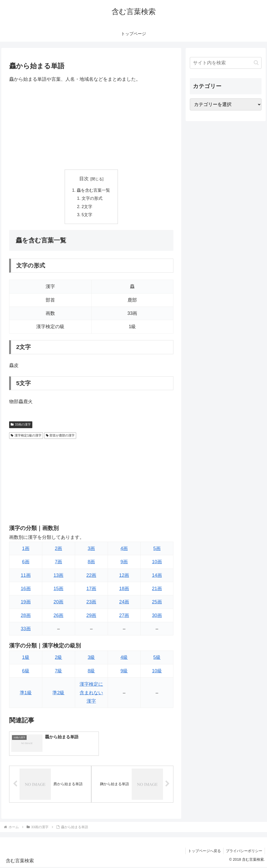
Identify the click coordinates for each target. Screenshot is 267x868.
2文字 (87, 207)
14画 (157, 576)
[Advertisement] (91, 126)
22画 (91, 576)
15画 (58, 589)
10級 (157, 672)
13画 (58, 576)
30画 (157, 616)
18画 (124, 589)
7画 (58, 563)
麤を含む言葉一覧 (93, 190)
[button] (256, 63)
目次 (84, 179)
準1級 (26, 694)
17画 (91, 589)
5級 (157, 658)
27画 (124, 616)
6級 (26, 672)
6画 (26, 563)
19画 (26, 603)
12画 (124, 576)
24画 (124, 603)
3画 (91, 549)
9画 (124, 563)
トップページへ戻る (204, 852)
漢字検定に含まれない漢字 (91, 694)
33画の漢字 (21, 426)
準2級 (58, 694)
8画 (91, 563)
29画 (91, 616)
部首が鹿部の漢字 (60, 436)
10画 (157, 563)
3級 (91, 658)
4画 (124, 549)
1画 (26, 549)
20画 (58, 603)
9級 (124, 672)
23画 (91, 603)
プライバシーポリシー (244, 852)
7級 (58, 672)
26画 (58, 616)
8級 (91, 672)
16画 (26, 589)
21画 (157, 589)
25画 (157, 603)
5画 (157, 549)
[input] (226, 63)
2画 (58, 549)
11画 (26, 576)
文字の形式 (92, 199)
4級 (124, 658)
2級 (58, 658)
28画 (26, 616)
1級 (26, 658)
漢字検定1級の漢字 (26, 436)
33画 (26, 630)
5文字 (87, 216)
